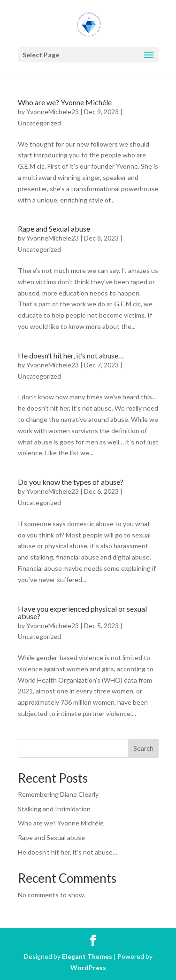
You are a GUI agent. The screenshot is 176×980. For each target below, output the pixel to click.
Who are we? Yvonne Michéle (65, 102)
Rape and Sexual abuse (54, 229)
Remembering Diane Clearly (58, 794)
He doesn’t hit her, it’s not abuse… (71, 355)
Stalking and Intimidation (54, 809)
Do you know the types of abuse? (71, 482)
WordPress (88, 968)
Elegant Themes (87, 956)
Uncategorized (39, 123)
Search (143, 748)
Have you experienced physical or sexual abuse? (82, 612)
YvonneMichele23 (53, 112)
